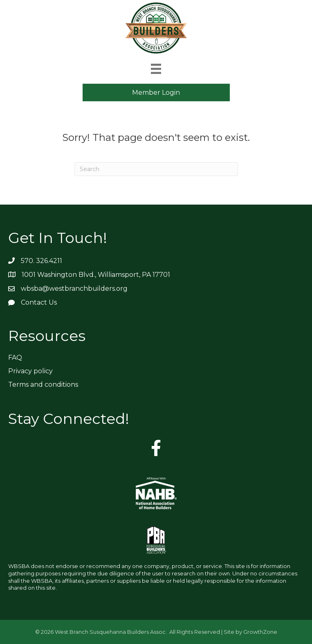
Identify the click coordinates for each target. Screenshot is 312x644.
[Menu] (156, 69)
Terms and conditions (43, 384)
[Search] (156, 169)
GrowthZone (260, 632)
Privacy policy (30, 371)
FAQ (15, 358)
